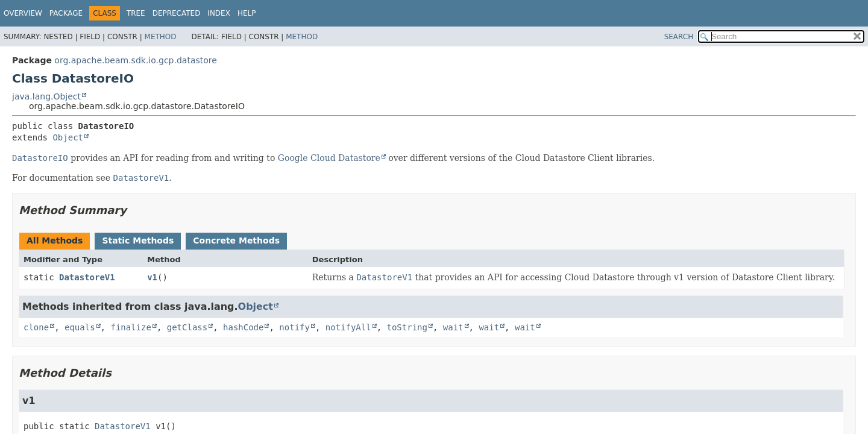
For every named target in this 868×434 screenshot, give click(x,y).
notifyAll (348, 327)
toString (407, 327)
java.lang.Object (46, 96)
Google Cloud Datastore (329, 158)
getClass (187, 327)
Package (66, 13)
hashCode (243, 327)
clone (36, 327)
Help (247, 13)
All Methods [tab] (55, 241)
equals (80, 327)
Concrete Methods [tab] (236, 241)
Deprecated (177, 13)
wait (453, 327)
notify (294, 327)
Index (219, 13)
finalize (131, 327)
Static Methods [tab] (138, 241)
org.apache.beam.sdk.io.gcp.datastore (136, 60)
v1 (152, 277)
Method (161, 37)
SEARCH (679, 37)
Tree (136, 13)
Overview (23, 13)
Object (68, 137)
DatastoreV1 (87, 277)
